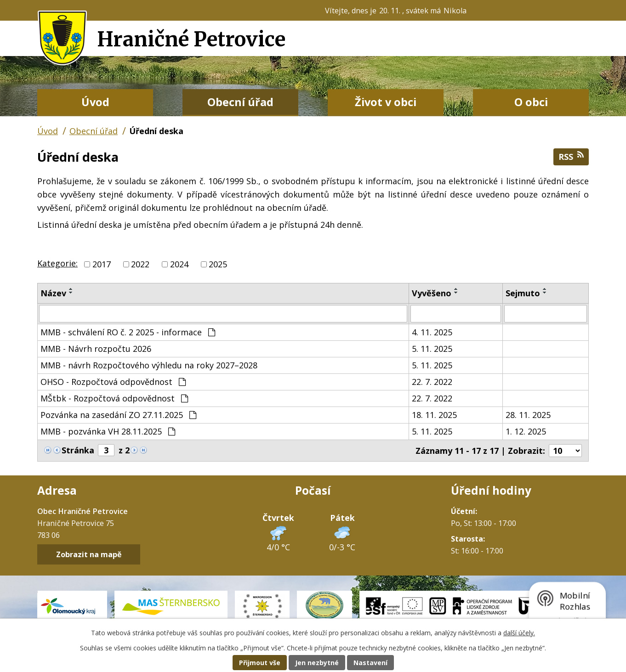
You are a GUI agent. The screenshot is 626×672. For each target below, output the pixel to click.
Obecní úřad (240, 102)
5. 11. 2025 (432, 349)
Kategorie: (57, 263)
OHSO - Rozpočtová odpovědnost (113, 382)
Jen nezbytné (317, 663)
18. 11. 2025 (434, 415)
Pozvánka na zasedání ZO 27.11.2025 (118, 415)
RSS (571, 156)
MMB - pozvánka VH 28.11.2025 (108, 431)
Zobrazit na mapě (89, 554)
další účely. (519, 633)
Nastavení (370, 663)
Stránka (78, 450)
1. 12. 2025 (526, 431)
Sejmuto (523, 293)
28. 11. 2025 (528, 415)
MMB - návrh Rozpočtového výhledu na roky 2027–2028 (149, 365)
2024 (179, 264)
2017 (102, 264)
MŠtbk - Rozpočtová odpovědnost (114, 398)
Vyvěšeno (432, 293)
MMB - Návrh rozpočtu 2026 (96, 349)
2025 (218, 264)
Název (53, 293)
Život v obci (386, 102)
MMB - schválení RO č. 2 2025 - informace (128, 332)
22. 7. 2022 (432, 382)
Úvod (95, 102)
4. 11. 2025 (432, 332)
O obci (531, 102)
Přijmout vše (260, 663)
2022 (140, 264)
